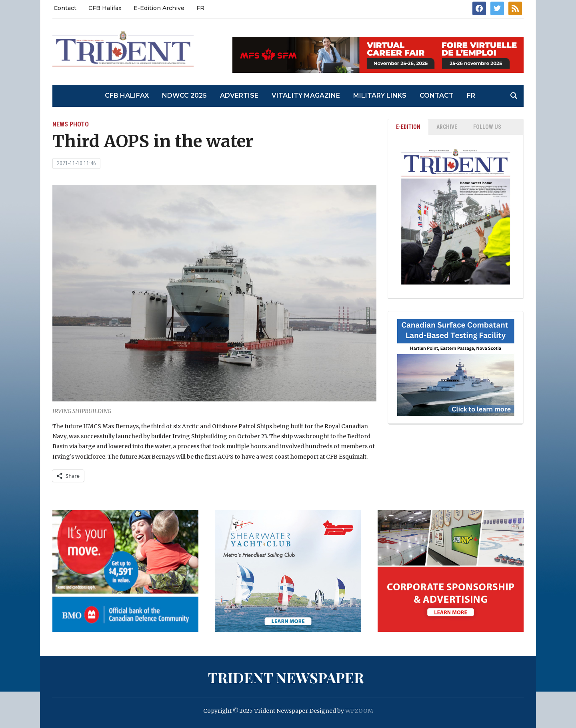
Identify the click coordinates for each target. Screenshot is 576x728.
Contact (65, 8)
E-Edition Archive (159, 8)
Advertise (239, 95)
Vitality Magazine (306, 95)
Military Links (380, 95)
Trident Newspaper (286, 677)
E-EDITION (408, 127)
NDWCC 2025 (184, 95)
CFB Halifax (105, 8)
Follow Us (487, 127)
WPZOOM (359, 711)
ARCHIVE (447, 127)
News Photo (71, 124)
